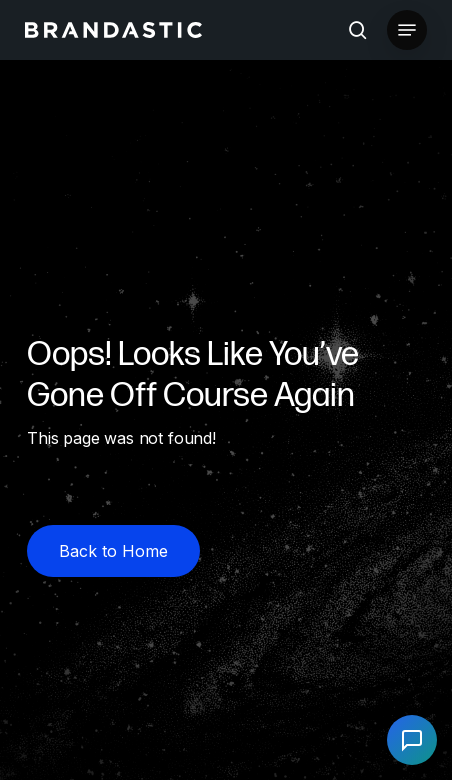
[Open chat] (412, 740)
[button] (407, 30)
